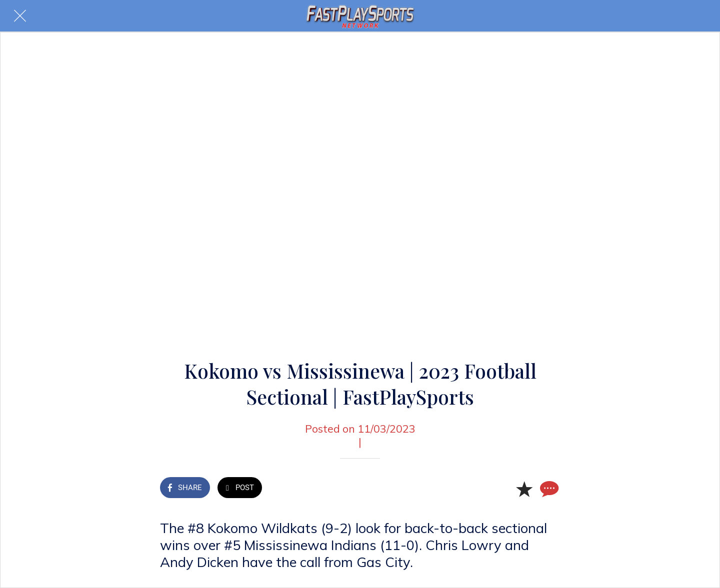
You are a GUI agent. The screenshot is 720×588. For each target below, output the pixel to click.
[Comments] (548, 489)
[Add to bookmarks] (524, 489)
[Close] (20, 16)
